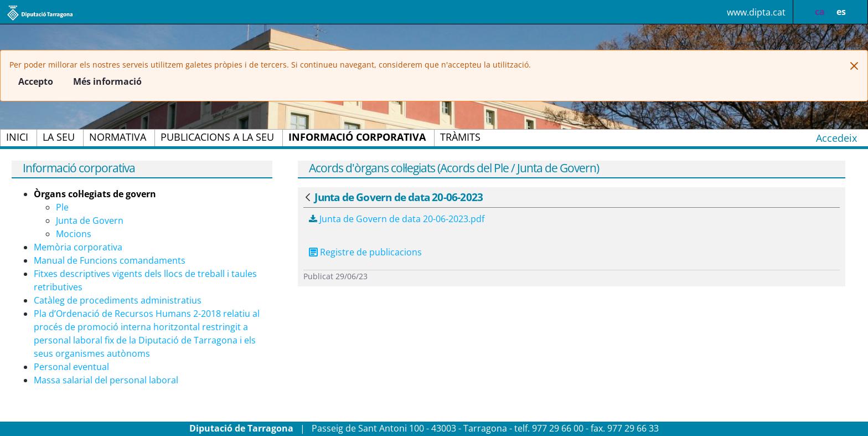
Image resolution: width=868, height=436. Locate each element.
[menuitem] (17, 138)
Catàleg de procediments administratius (118, 300)
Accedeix (836, 138)
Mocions (74, 234)
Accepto (36, 81)
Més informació (107, 81)
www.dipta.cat (756, 12)
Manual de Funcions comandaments (110, 260)
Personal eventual (71, 367)
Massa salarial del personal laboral (106, 380)
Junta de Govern (90, 220)
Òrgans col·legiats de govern (95, 194)
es (841, 12)
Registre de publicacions (371, 252)
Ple (62, 207)
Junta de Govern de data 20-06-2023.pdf (397, 219)
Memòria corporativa (78, 247)
